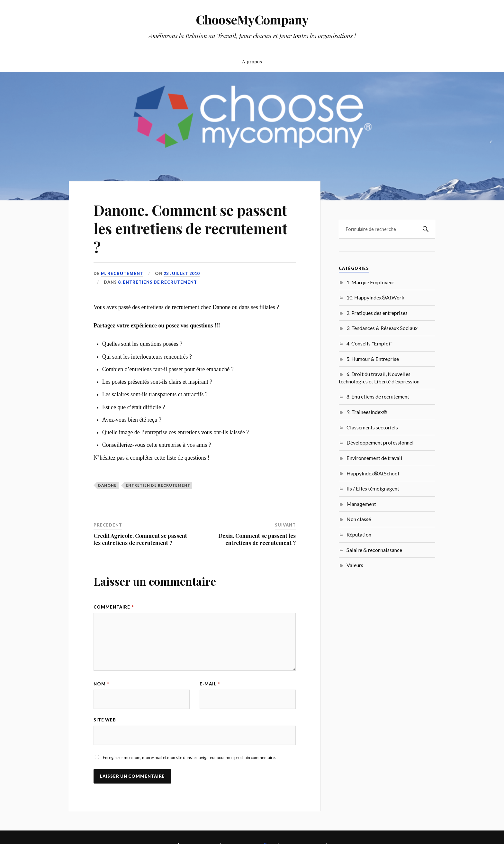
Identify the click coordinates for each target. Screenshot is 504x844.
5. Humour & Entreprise (373, 359)
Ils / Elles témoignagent (373, 488)
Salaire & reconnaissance (374, 550)
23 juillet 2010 (182, 273)
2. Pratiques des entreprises (377, 313)
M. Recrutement (122, 273)
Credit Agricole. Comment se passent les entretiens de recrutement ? (140, 539)
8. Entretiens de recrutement (157, 282)
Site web (105, 720)
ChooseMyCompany (252, 19)
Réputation (359, 534)
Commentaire (114, 607)
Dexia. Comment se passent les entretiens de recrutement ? (257, 539)
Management (361, 504)
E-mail (210, 684)
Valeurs (355, 565)
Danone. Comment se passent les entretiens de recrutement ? (190, 228)
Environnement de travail (374, 458)
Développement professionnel (380, 442)
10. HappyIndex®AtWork (375, 297)
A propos (252, 61)
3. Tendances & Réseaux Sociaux (382, 328)
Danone (107, 485)
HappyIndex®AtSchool (373, 473)
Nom (101, 684)
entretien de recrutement (158, 485)
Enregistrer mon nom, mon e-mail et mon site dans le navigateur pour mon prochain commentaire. (189, 757)
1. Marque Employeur (370, 282)
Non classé (359, 519)
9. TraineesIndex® (367, 412)
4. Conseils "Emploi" (369, 343)
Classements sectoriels (372, 427)
